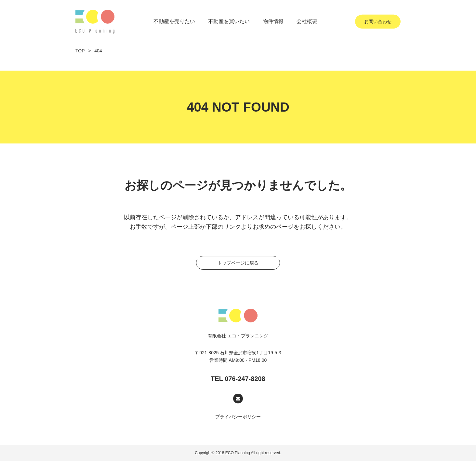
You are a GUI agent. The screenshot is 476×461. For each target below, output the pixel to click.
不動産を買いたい (229, 21)
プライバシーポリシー (238, 417)
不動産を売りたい (174, 21)
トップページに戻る (246, 263)
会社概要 (307, 21)
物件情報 (273, 21)
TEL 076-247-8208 (238, 379)
